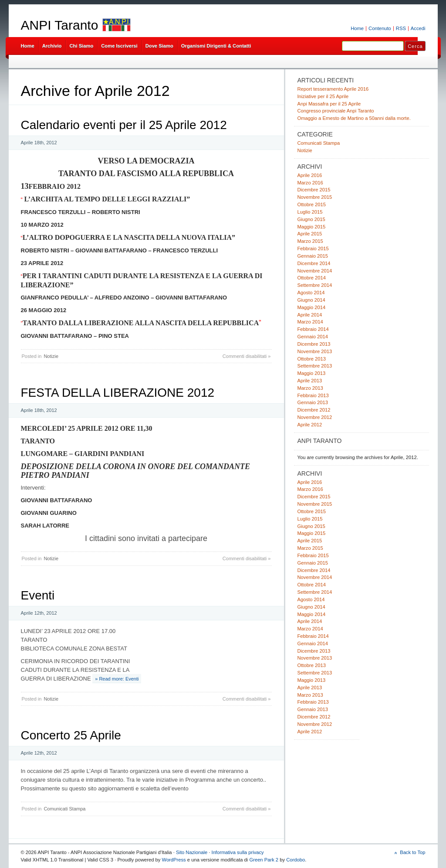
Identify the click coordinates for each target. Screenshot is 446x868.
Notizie (51, 356)
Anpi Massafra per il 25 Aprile (329, 104)
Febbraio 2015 (313, 248)
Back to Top (412, 852)
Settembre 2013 (315, 366)
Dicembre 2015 (314, 190)
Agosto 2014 (311, 293)
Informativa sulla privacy (238, 852)
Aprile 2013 (310, 381)
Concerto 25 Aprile (71, 735)
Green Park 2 (264, 860)
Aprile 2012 (310, 425)
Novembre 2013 (315, 351)
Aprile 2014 (310, 315)
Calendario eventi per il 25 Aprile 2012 (124, 125)
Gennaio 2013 (313, 402)
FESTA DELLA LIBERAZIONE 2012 (118, 393)
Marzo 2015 (310, 241)
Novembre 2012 (315, 417)
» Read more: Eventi (117, 679)
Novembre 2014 (315, 271)
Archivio (52, 46)
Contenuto (380, 28)
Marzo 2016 (310, 183)
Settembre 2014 (315, 285)
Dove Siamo (159, 46)
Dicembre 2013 (314, 344)
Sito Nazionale (192, 852)
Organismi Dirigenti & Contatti (216, 46)
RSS (401, 28)
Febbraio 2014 (313, 329)
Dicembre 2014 (314, 263)
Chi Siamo (81, 46)
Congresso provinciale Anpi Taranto (336, 111)
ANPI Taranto (60, 25)
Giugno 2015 (311, 219)
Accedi (418, 28)
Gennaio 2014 (313, 337)
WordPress (174, 860)
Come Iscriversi (119, 46)
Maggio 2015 (312, 227)
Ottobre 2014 (312, 278)
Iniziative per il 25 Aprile (323, 96)
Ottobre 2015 (312, 204)
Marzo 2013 (310, 388)
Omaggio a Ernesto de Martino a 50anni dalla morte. (354, 118)
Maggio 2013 (312, 373)
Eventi (38, 595)
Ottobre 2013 (312, 359)
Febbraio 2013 (313, 395)
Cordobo (296, 860)
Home (357, 28)
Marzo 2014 (310, 322)
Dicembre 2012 (314, 410)
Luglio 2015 (310, 212)
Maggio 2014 (312, 307)
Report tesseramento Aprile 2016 (333, 89)
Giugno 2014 (311, 300)
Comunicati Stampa (64, 809)
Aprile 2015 (310, 234)
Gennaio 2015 (313, 256)
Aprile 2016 (310, 175)
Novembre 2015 (315, 197)
